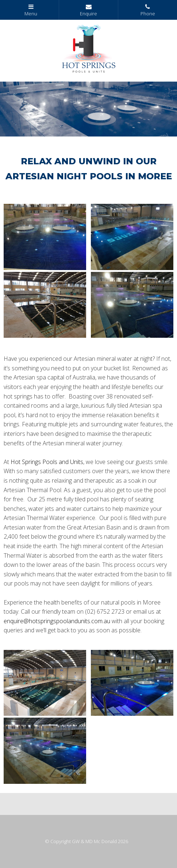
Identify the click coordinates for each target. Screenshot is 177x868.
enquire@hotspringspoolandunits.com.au (57, 621)
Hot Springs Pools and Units (47, 462)
